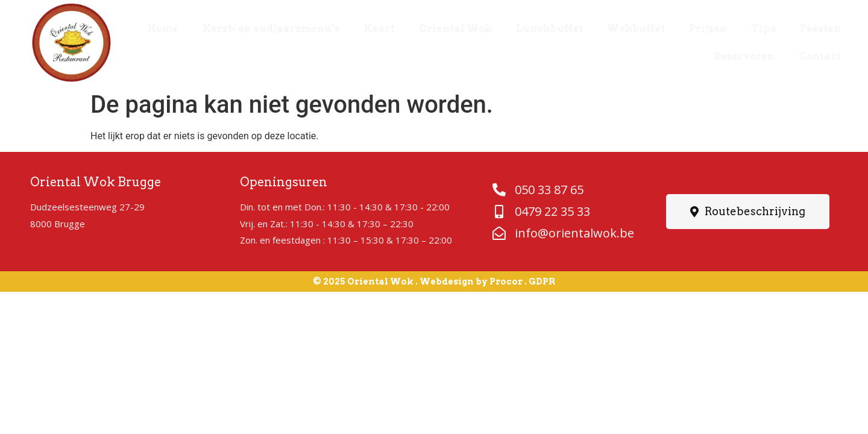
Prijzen (708, 29)
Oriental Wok (455, 29)
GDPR (542, 281)
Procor (506, 281)
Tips (763, 29)
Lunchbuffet (549, 29)
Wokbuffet (636, 29)
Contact (820, 56)
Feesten (820, 29)
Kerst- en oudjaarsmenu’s (271, 29)
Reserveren (744, 56)
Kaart (379, 29)
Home (163, 29)
